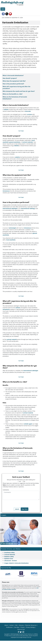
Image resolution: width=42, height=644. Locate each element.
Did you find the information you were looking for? (21, 480)
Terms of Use (21, 629)
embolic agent (28, 424)
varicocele (28, 111)
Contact (12, 625)
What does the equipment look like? (14, 81)
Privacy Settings (30, 627)
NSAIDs (17, 146)
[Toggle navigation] (3, 9)
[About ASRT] (8, 574)
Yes (19, 481)
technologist (12, 228)
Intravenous (6, 309)
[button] (3, 14)
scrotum (30, 114)
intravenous (6, 191)
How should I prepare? (10, 78)
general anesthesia (15, 142)
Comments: (6, 490)
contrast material (12, 339)
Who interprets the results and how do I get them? (19, 91)
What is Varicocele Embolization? (13, 75)
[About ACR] (21, 574)
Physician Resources (31, 625)
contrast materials (27, 142)
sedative (17, 157)
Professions (9, 627)
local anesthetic (11, 240)
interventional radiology (28, 208)
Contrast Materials (10, 555)
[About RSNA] (34, 574)
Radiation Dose (9, 559)
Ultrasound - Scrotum (11, 561)
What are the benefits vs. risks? (13, 94)
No (24, 481)
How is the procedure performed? (13, 84)
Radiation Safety (9, 557)
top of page (21, 131)
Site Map (17, 627)
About (6, 625)
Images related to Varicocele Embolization (16, 563)
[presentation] (15, 503)
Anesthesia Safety (9, 553)
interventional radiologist (10, 208)
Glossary (21, 625)
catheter (6, 109)
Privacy (23, 627)
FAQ (16, 625)
